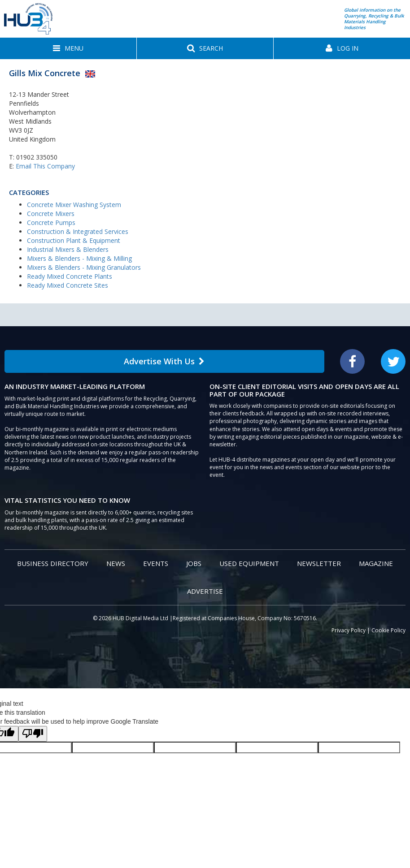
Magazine (376, 563)
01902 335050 (37, 157)
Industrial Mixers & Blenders (68, 249)
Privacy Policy (349, 630)
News (116, 563)
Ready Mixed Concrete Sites (68, 285)
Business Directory (53, 563)
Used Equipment (249, 563)
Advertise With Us (164, 361)
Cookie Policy (388, 630)
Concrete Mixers (51, 214)
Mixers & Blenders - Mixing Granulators (84, 267)
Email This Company (45, 166)
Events (156, 563)
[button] (68, 48)
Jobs (194, 563)
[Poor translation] (33, 734)
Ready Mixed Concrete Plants (70, 276)
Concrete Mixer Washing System (74, 205)
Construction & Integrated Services (78, 231)
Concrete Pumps (51, 222)
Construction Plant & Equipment (74, 240)
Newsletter (319, 563)
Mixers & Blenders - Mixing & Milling (79, 258)
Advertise (205, 591)
